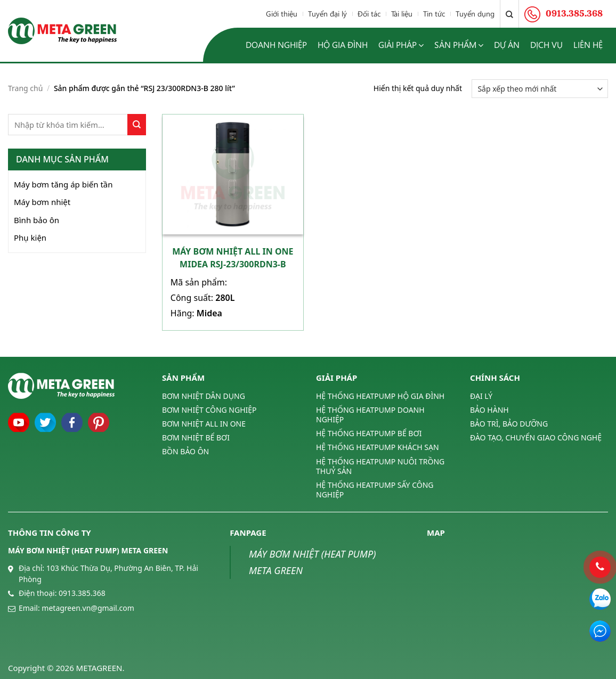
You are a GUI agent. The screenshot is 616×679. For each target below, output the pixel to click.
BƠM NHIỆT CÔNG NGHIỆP (209, 410)
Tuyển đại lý (327, 14)
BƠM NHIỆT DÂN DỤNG (204, 396)
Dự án (507, 44)
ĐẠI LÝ (481, 396)
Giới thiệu (282, 14)
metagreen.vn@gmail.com (88, 608)
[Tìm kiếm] (509, 14)
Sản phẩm (459, 45)
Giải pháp (401, 45)
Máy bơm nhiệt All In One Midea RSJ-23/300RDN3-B (233, 258)
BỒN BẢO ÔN (185, 451)
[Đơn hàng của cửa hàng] (540, 89)
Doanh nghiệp (276, 44)
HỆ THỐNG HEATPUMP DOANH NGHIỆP (370, 415)
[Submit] (137, 125)
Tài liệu (402, 14)
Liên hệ (588, 44)
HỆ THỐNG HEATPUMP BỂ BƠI (369, 433)
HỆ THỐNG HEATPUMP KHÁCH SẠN (378, 447)
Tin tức (434, 14)
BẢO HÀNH (489, 410)
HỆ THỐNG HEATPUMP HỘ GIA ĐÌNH (380, 396)
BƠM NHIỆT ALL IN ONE (204, 424)
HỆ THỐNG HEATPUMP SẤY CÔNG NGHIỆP (375, 490)
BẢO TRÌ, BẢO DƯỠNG (509, 424)
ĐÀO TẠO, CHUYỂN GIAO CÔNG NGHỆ (536, 437)
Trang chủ (25, 88)
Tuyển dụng (475, 14)
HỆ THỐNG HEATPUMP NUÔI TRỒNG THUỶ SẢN (380, 466)
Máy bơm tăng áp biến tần (63, 184)
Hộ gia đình (343, 44)
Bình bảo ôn (37, 220)
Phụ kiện (30, 238)
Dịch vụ (546, 44)
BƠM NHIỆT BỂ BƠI (196, 437)
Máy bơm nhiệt (42, 202)
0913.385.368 (82, 593)
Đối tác (369, 14)
